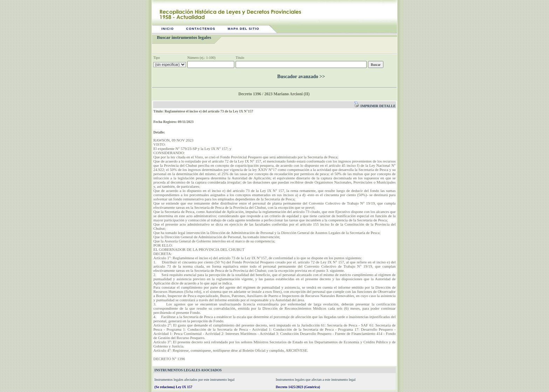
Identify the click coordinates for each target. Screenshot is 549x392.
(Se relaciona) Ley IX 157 (173, 387)
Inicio (168, 29)
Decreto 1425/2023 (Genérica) (298, 387)
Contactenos (201, 29)
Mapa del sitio (244, 29)
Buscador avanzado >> (301, 77)
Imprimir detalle (375, 106)
